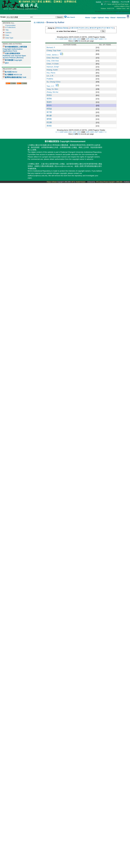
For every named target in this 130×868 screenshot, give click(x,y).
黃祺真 (49, 126)
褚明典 (49, 119)
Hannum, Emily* (53, 67)
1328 (101, 39)
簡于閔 (49, 112)
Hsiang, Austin (52, 70)
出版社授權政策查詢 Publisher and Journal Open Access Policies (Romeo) (14, 56)
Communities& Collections (10, 26)
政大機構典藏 (39, 23)
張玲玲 (49, 105)
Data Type (9, 38)
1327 (96, 39)
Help (107, 18)
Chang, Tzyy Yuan (54, 50)
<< (57, 39)
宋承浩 (49, 95)
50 (79, 41)
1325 (88, 39)
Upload (101, 18)
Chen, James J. (53, 55)
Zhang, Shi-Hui (52, 92)
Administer (121, 18)
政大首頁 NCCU (11, 72)
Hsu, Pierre (51, 73)
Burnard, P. (51, 47)
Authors (8, 33)
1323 (79, 39)
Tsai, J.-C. (51, 86)
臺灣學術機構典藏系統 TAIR (16, 77)
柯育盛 (49, 109)
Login (94, 18)
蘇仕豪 (49, 116)
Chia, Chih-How (53, 61)
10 (74, 41)
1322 (75, 39)
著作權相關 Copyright (13, 60)
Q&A (7, 63)
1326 (92, 39)
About (113, 18)
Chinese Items (62, 28)
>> (106, 39)
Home (88, 18)
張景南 (49, 99)
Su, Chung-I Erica (53, 82)
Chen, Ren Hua (53, 58)
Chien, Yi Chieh (53, 64)
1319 (61, 39)
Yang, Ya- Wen (52, 89)
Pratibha (50, 79)
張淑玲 (49, 102)
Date (7, 35)
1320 (66, 39)
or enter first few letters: (67, 31)
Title (7, 30)
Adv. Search (71, 17)
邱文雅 (49, 122)
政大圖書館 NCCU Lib (13, 75)
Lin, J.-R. (50, 76)
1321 (70, 39)
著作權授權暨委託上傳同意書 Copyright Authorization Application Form (15, 49)
